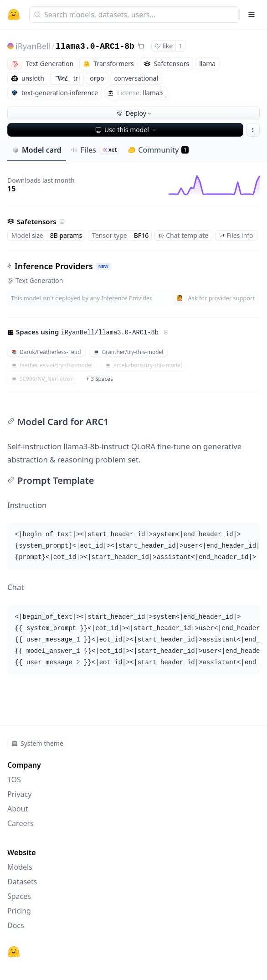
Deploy (134, 113)
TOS (14, 780)
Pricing (19, 911)
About (18, 809)
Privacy (19, 794)
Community (158, 150)
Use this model (126, 130)
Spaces (19, 896)
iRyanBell (33, 46)
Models (20, 867)
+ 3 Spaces (100, 379)
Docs (16, 925)
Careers (21, 823)
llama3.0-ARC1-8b (95, 46)
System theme (37, 743)
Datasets (22, 882)
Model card (37, 150)
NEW (103, 266)
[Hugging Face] (14, 952)
